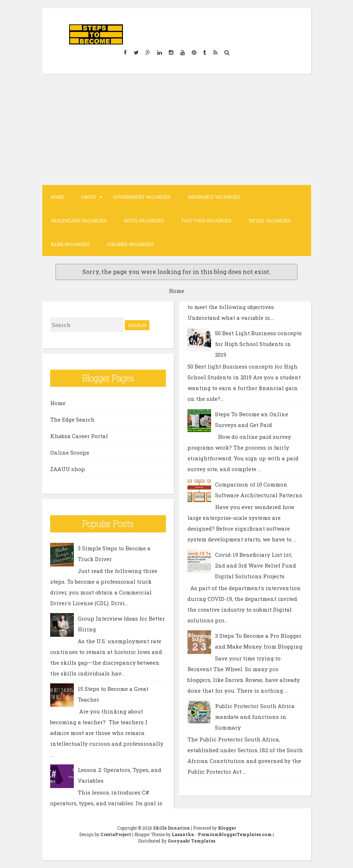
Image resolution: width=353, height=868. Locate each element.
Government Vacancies (142, 197)
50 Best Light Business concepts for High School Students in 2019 (258, 344)
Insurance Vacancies (214, 197)
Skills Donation (171, 828)
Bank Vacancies (70, 244)
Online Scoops (70, 452)
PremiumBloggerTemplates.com (235, 834)
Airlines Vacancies (130, 244)
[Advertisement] (177, 129)
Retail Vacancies (270, 220)
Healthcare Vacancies (79, 220)
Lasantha (183, 834)
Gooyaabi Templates (192, 841)
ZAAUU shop (68, 469)
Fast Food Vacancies (206, 220)
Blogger (227, 828)
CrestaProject (116, 834)
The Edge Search (72, 419)
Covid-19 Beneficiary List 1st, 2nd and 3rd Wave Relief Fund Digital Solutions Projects (256, 565)
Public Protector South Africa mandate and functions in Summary (255, 717)
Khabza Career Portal (79, 436)
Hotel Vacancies (144, 220)
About (89, 197)
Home (57, 197)
